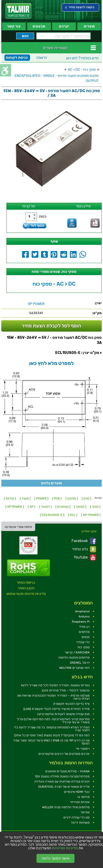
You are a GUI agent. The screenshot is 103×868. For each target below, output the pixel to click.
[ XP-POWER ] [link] (91, 515)
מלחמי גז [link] (83, 797)
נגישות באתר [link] (26, 582)
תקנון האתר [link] (26, 588)
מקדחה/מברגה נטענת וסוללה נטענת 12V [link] (62, 776)
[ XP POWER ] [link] (15, 507)
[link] (18, 11)
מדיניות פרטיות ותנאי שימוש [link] (26, 594)
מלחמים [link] (84, 632)
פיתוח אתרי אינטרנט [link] (18, 527)
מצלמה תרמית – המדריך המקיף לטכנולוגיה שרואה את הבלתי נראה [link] (53, 697)
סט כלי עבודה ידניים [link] (77, 817)
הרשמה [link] (42, 58)
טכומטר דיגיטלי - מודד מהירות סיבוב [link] (66, 690)
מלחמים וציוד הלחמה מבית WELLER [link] (66, 807)
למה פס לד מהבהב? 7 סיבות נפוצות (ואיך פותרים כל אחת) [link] (52, 735)
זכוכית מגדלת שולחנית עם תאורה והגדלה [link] (62, 782)
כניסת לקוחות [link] (17, 58)
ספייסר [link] (85, 812)
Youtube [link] (85, 557)
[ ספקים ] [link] (72, 498)
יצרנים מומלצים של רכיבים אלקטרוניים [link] (64, 754)
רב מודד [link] (84, 627)
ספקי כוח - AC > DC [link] (82, 69)
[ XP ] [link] (31, 507)
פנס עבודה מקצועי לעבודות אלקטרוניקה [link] (63, 714)
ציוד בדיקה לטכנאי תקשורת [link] (71, 704)
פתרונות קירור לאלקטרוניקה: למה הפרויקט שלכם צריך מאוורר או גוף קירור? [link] (53, 721)
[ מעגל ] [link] (25, 498)
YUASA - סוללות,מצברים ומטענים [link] (67, 771)
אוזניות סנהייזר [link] (80, 802)
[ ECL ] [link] (73, 515)
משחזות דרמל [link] (80, 823)
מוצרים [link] (89, 26)
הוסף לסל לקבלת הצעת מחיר (51, 326)
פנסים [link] (86, 637)
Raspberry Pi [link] (81, 622)
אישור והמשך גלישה (55, 858)
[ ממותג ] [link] (80, 507)
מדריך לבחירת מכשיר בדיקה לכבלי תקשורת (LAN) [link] (57, 709)
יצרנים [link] (64, 26)
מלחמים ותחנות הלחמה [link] (74, 658)
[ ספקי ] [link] (95, 507)
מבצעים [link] (39, 26)
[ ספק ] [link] (86, 498)
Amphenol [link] (82, 611)
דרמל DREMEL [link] (80, 663)
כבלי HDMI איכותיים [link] (77, 792)
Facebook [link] (84, 541)
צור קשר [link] (14, 26)
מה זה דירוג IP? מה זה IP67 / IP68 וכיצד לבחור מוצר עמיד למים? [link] (51, 742)
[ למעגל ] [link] (45, 507)
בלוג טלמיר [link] (84, 549)
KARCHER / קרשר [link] (77, 652)
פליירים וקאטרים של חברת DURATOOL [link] (64, 787)
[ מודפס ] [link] (10, 498)
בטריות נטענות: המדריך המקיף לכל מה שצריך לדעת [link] (55, 685)
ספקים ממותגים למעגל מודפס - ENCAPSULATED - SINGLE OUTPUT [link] (57, 78)
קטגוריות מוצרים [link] (55, 48)
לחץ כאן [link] (82, 58)
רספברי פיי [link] (83, 749)
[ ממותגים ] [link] (63, 507)
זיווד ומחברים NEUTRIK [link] (74, 668)
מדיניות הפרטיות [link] (65, 848)
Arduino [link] (84, 616)
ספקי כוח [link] (84, 647)
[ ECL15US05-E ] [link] (52, 515)
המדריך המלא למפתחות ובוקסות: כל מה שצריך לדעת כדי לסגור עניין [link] (52, 729)
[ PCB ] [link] (57, 498)
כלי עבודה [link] (83, 642)
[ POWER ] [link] (41, 498)
